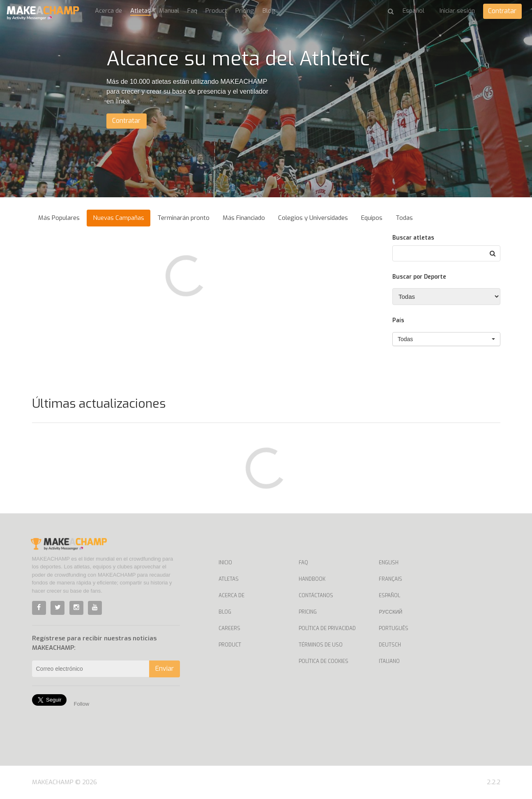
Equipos (372, 218)
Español (389, 596)
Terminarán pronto (183, 218)
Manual (169, 11)
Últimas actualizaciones (99, 404)
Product (216, 11)
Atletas (140, 11)
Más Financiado (244, 218)
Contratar (502, 11)
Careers (229, 628)
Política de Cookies (324, 661)
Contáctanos (316, 596)
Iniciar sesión (457, 11)
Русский (390, 612)
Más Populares (59, 218)
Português (394, 628)
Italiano (389, 661)
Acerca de (108, 11)
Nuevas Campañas (119, 218)
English (389, 563)
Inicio (225, 563)
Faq (192, 11)
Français (390, 579)
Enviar (165, 669)
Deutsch (390, 645)
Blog (269, 11)
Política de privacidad (327, 628)
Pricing (245, 11)
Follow (82, 704)
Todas (404, 218)
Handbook (312, 579)
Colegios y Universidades (313, 218)
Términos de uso (321, 645)
